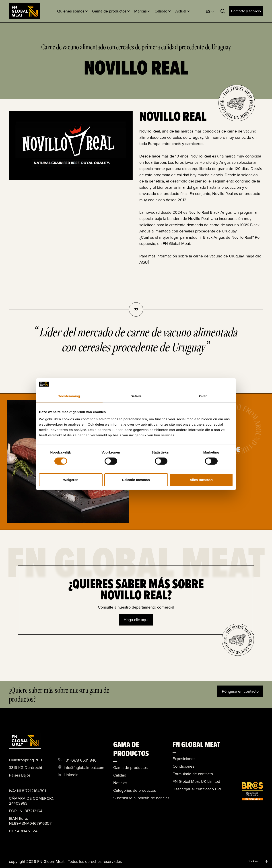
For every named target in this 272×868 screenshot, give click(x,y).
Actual (181, 11)
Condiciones (183, 766)
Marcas (140, 11)
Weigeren (71, 480)
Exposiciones (184, 759)
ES (208, 11)
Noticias (120, 783)
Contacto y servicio (246, 11)
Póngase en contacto (240, 691)
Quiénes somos (71, 11)
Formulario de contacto (193, 774)
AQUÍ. (144, 262)
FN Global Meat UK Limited (196, 781)
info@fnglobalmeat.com (84, 768)
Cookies (253, 861)
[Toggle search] (223, 11)
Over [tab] (203, 396)
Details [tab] (136, 396)
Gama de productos (109, 11)
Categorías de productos (135, 790)
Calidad (161, 11)
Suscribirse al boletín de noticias (141, 798)
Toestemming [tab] (69, 396)
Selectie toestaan (136, 480)
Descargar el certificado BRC (198, 789)
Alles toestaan (201, 480)
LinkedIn (71, 775)
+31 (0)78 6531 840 (80, 760)
